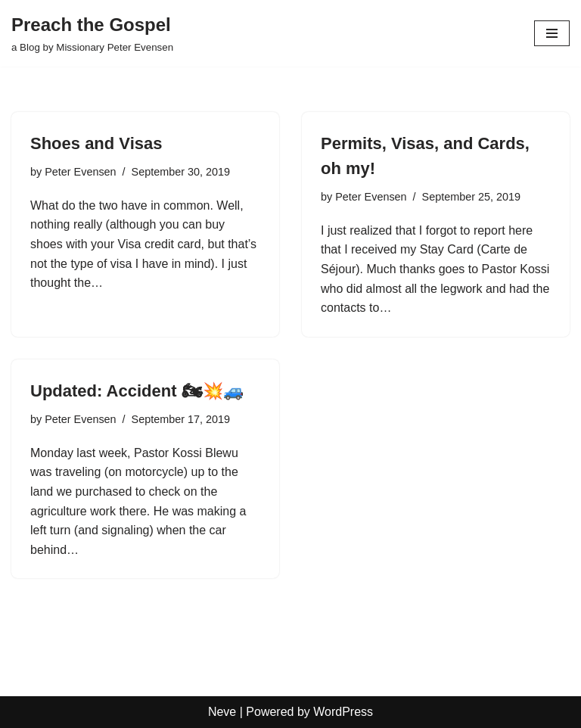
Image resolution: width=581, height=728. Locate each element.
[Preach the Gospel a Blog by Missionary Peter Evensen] (92, 33)
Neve (222, 712)
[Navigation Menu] (552, 33)
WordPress (343, 712)
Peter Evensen (80, 172)
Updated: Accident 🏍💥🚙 (137, 391)
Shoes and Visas (96, 143)
